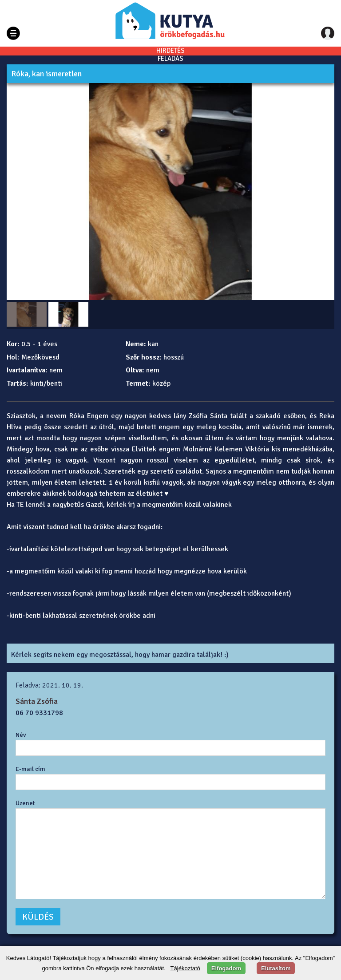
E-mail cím (30, 769)
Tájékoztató (185, 968)
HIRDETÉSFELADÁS (170, 55)
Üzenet (25, 803)
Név (21, 735)
